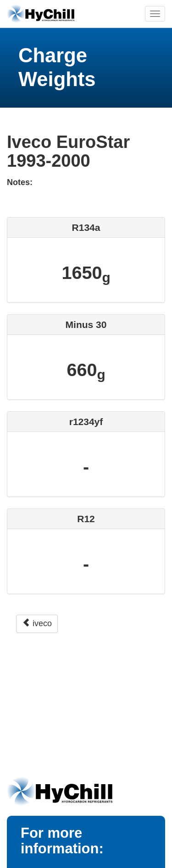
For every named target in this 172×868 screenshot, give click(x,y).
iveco (37, 623)
